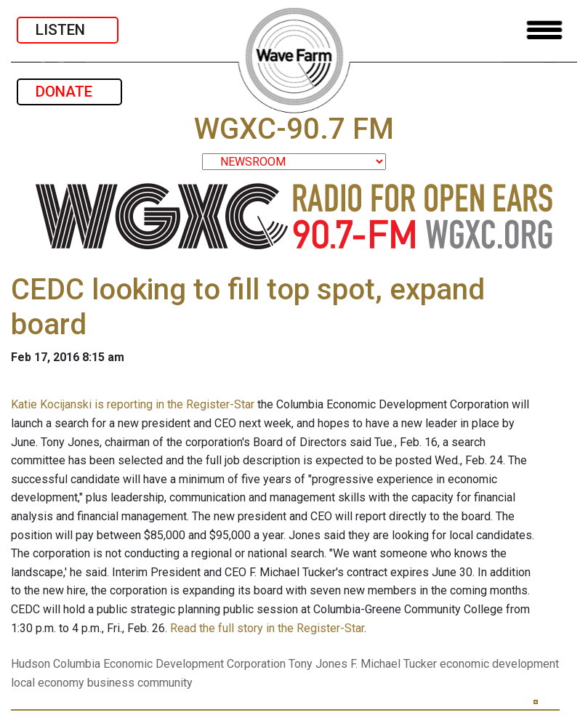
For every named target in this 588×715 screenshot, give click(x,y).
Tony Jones (318, 664)
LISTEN (68, 30)
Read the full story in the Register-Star (267, 628)
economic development (499, 664)
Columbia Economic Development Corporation (169, 664)
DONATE (69, 92)
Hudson (31, 664)
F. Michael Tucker (394, 664)
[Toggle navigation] (544, 30)
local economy (48, 683)
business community (140, 683)
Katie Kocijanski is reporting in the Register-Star (133, 404)
